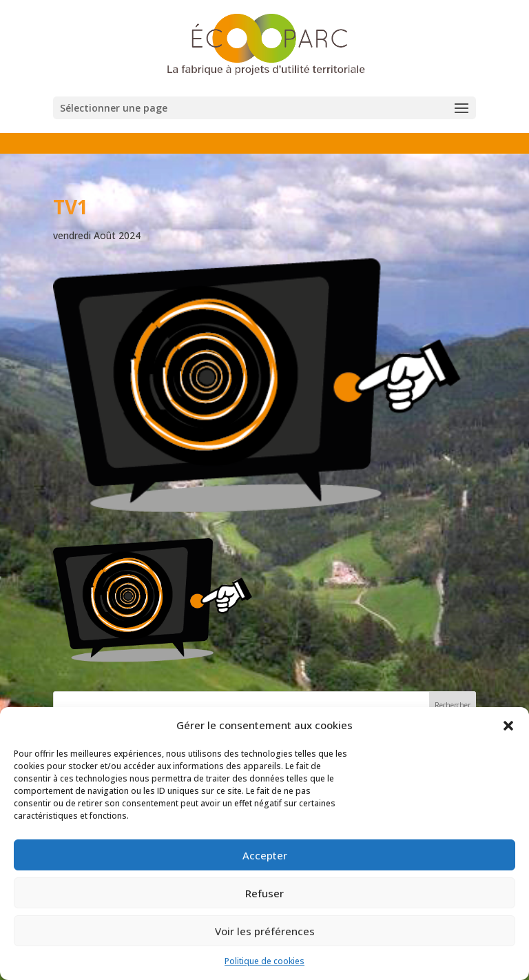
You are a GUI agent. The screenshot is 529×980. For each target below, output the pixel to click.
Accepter (265, 855)
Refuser (264, 893)
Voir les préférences (265, 931)
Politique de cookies (264, 961)
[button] (508, 726)
